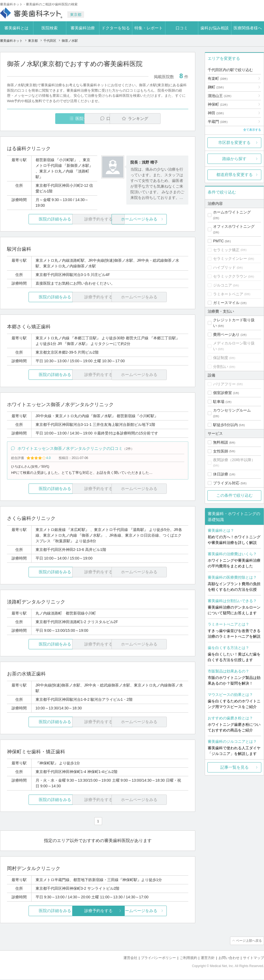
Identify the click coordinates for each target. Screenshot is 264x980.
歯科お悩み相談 (215, 28)
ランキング (157, 118)
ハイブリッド (224, 267)
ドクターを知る (116, 28)
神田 (216, 113)
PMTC (218, 241)
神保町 (218, 104)
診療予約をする (98, 912)
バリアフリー (224, 384)
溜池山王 (220, 96)
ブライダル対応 (226, 483)
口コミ (182, 28)
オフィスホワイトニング (234, 226)
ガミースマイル (226, 303)
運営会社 (130, 959)
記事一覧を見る (235, 767)
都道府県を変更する (235, 175)
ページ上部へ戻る (249, 942)
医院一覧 (44, 118)
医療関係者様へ (248, 28)
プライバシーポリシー (158, 959)
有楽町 (218, 78)
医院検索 (50, 28)
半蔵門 (218, 122)
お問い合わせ (229, 959)
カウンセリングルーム (232, 410)
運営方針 (208, 959)
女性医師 (221, 451)
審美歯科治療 (83, 28)
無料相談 (221, 442)
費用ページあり (226, 334)
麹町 (216, 87)
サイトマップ (253, 959)
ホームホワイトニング (232, 212)
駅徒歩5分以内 (225, 425)
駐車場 (219, 402)
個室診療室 (223, 393)
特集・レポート (149, 28)
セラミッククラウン (230, 276)
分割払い (221, 367)
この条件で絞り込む (235, 495)
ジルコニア (223, 285)
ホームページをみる (158, 219)
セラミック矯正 (226, 250)
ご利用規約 (188, 959)
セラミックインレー (230, 258)
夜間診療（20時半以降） (234, 460)
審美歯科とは (16, 28)
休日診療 (221, 474)
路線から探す (234, 159)
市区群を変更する (234, 142)
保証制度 (221, 358)
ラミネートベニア (228, 294)
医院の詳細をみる (37, 219)
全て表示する (252, 130)
